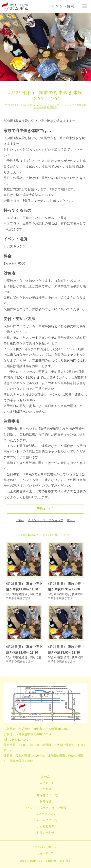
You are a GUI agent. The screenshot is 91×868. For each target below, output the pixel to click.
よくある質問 (45, 826)
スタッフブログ (46, 814)
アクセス (45, 789)
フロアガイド (45, 783)
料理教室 (52, 107)
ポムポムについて (45, 820)
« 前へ (20, 520)
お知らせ (45, 801)
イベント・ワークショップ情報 (45, 808)
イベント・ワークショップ (59, 105)
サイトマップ (45, 853)
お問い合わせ (45, 833)
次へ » (71, 520)
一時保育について (45, 795)
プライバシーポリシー (45, 847)
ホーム (46, 776)
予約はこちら (45, 509)
